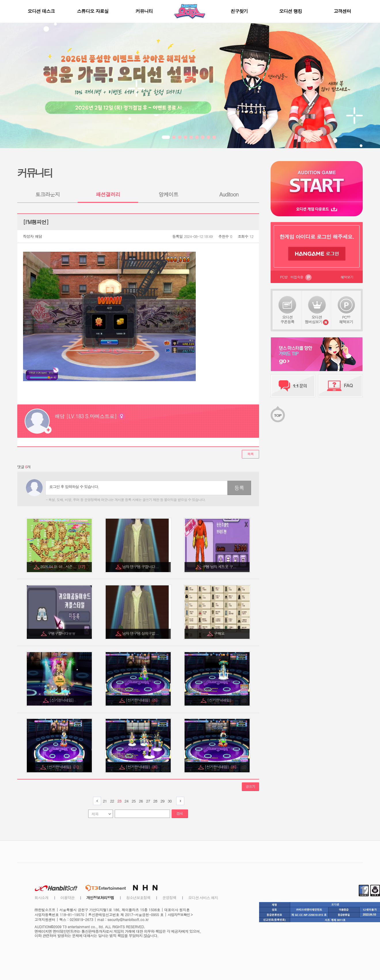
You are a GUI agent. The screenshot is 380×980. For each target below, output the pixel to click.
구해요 (220, 633)
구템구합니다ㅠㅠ (62, 633)
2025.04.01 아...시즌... (63, 567)
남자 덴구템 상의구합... (141, 633)
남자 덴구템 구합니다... (141, 567)
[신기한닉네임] (62, 700)
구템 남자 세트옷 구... (220, 567)
